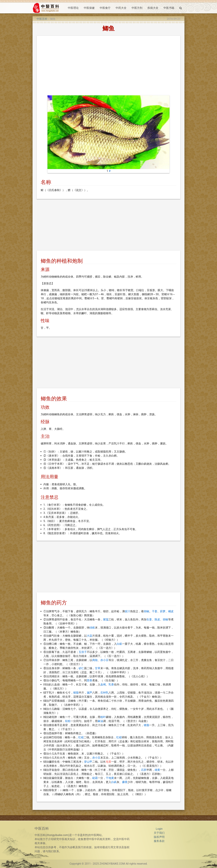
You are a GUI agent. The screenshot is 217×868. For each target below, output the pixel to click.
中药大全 (121, 8)
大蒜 (90, 636)
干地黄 (110, 778)
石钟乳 (104, 693)
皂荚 (108, 762)
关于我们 (159, 833)
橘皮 (171, 611)
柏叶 (103, 717)
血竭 (103, 684)
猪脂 (76, 693)
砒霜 (95, 778)
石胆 (144, 770)
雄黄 (157, 770)
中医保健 (89, 8)
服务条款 (159, 841)
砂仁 (81, 668)
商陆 (95, 660)
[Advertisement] (108, 66)
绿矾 (92, 628)
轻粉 (68, 721)
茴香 (90, 680)
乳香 (111, 684)
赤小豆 (104, 660)
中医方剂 (137, 8)
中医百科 (42, 19)
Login (159, 829)
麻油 (100, 721)
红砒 (81, 737)
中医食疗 (105, 8)
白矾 (119, 644)
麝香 (125, 782)
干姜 (155, 611)
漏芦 (90, 693)
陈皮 (157, 619)
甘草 (98, 668)
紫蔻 (106, 619)
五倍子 (83, 652)
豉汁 (127, 611)
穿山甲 (88, 762)
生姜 (149, 619)
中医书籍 (169, 8)
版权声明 (159, 837)
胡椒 (146, 611)
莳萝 (163, 611)
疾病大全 (153, 8)
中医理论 (73, 8)
